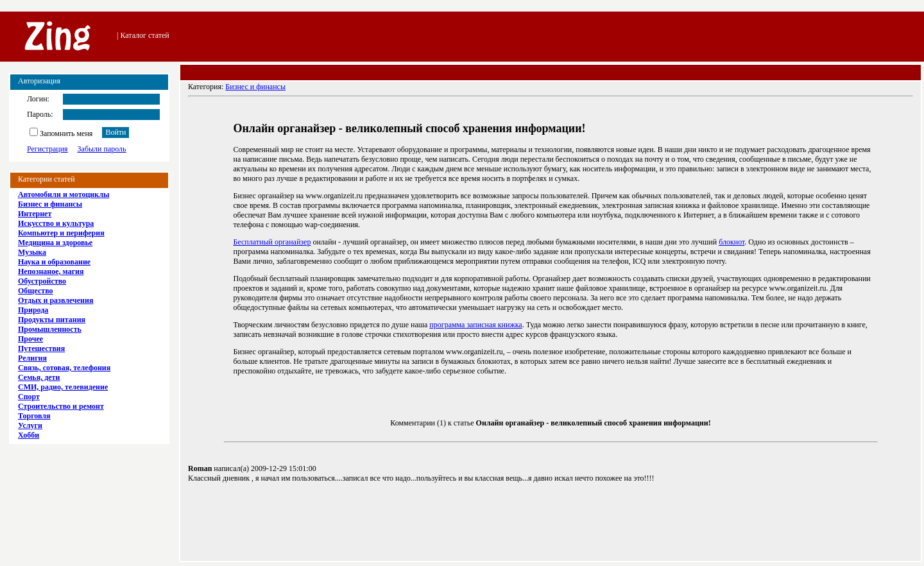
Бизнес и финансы (255, 87)
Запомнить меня (61, 133)
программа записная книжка (475, 325)
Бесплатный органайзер (272, 242)
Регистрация (47, 149)
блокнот (732, 242)
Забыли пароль (102, 149)
